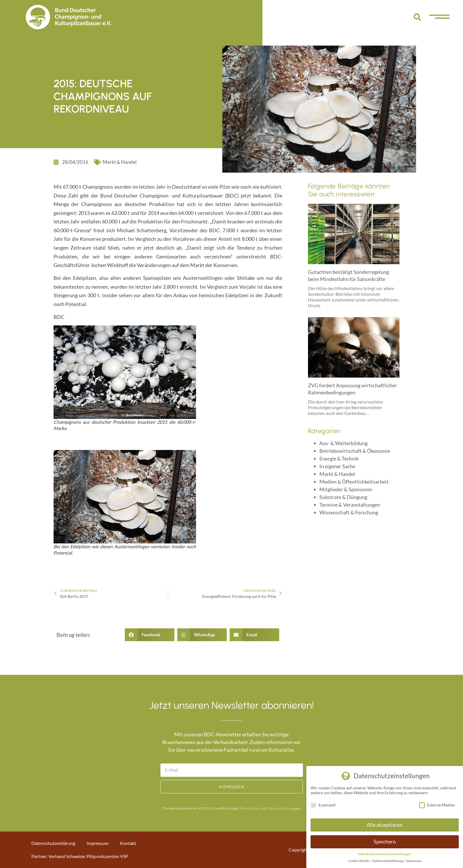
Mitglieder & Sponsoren (346, 489)
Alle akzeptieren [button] (385, 825)
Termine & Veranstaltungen (350, 505)
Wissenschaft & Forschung (349, 512)
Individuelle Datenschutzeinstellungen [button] (385, 854)
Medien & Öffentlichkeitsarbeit (354, 482)
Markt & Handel (120, 162)
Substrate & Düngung (343, 497)
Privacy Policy (250, 808)
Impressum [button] (414, 861)
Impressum (98, 843)
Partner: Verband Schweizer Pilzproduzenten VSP (80, 856)
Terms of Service (280, 808)
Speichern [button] (385, 842)
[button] (417, 17)
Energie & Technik (339, 459)
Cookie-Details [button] (359, 861)
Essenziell (323, 805)
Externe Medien (437, 805)
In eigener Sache (337, 466)
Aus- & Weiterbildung (343, 443)
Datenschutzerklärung (53, 843)
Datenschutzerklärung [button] (388, 861)
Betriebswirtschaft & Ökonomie (355, 451)
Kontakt (128, 843)
